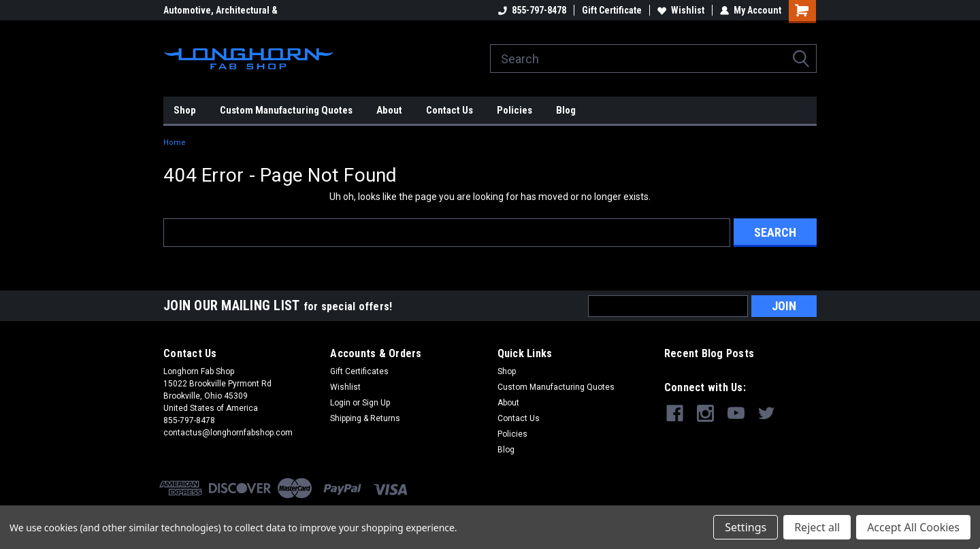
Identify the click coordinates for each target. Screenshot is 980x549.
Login (340, 403)
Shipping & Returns (365, 418)
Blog (566, 110)
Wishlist (681, 10)
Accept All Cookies (913, 527)
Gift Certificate (612, 10)
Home (175, 143)
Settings (746, 527)
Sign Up (376, 403)
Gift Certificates (359, 371)
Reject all (817, 527)
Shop (185, 110)
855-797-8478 (532, 10)
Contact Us (450, 110)
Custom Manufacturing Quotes (286, 110)
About (389, 110)
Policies (514, 110)
